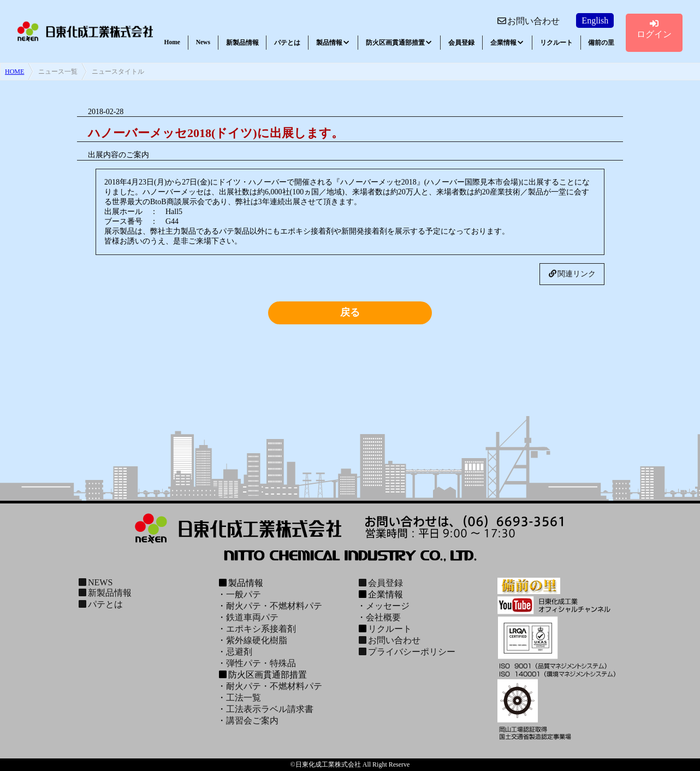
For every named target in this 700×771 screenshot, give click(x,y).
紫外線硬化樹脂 (257, 640)
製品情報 (333, 43)
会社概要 (383, 617)
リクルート (556, 43)
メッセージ (388, 606)
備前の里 (601, 43)
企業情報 (507, 43)
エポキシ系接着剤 (261, 629)
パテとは (287, 43)
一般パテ (244, 594)
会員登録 (461, 43)
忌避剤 (239, 652)
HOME (14, 72)
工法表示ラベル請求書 (270, 709)
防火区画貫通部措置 (399, 43)
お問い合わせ (528, 21)
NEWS (95, 582)
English (595, 20)
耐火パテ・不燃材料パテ (274, 606)
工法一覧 (244, 698)
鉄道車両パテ (252, 617)
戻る (350, 312)
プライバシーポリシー (406, 652)
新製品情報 (242, 43)
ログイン (654, 29)
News (203, 42)
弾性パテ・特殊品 (261, 663)
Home (172, 42)
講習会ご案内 (252, 720)
